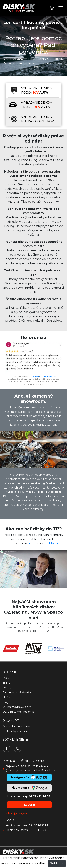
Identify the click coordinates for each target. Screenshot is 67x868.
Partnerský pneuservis (17, 731)
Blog (6, 702)
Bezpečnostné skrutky (17, 692)
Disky (6, 678)
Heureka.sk (49, 376)
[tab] (34, 90)
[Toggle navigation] (61, 8)
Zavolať (29, 805)
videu (32, 543)
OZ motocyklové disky (17, 707)
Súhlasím (57, 863)
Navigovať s (29, 788)
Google (35, 376)
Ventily (7, 688)
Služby (7, 697)
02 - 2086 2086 (38, 826)
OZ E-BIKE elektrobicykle (19, 712)
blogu (54, 543)
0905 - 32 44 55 (40, 796)
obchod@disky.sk (15, 813)
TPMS (6, 683)
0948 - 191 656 (38, 830)
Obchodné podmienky (17, 726)
